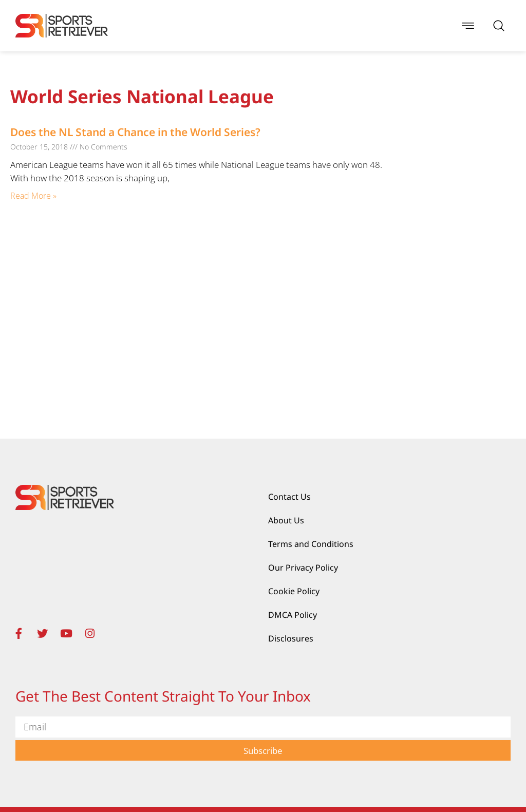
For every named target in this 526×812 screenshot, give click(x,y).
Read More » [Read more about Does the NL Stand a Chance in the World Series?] (33, 196)
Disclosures (291, 638)
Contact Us (289, 497)
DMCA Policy (293, 615)
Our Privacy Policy (303, 568)
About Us (286, 520)
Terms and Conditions (311, 544)
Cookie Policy (294, 591)
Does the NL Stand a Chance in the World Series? (137, 132)
